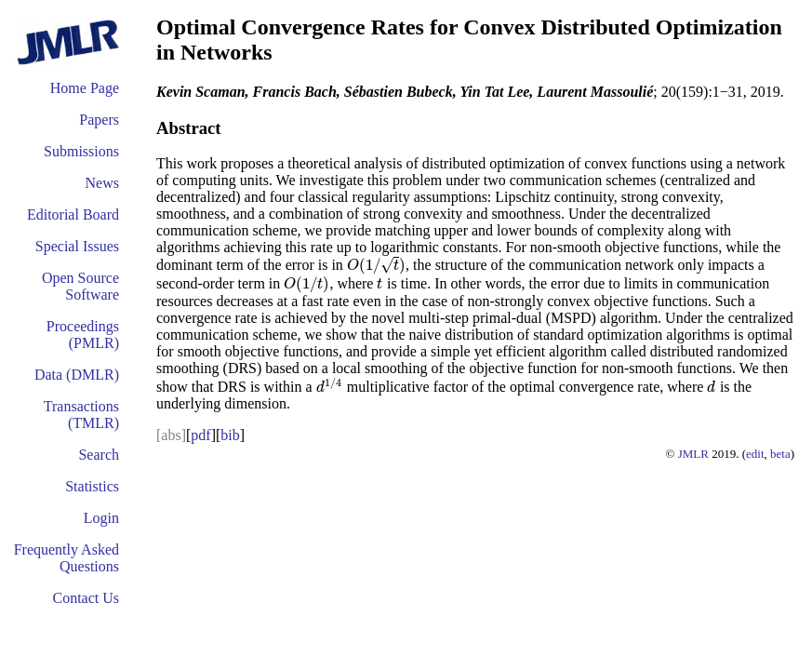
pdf (200, 435)
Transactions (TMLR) (81, 415)
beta (780, 454)
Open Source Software (80, 286)
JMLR (693, 454)
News (102, 183)
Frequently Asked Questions (67, 558)
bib (230, 435)
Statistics (92, 486)
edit (755, 454)
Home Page (85, 88)
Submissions (81, 151)
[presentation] (376, 265)
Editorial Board (73, 214)
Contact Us (86, 598)
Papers (99, 120)
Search (99, 455)
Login (101, 518)
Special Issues (77, 246)
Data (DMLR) (77, 375)
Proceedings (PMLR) (83, 335)
